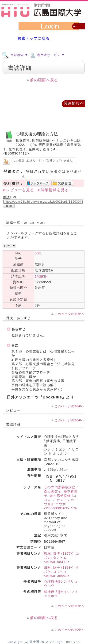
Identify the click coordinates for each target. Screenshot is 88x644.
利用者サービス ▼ (47, 55)
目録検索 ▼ (15, 55)
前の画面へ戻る (44, 80)
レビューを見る (20, 190)
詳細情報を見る (55, 190)
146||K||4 (41, 276)
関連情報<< (74, 103)
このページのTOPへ (70, 314)
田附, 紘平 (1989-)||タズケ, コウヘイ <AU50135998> (62, 572)
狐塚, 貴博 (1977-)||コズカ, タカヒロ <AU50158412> (62, 558)
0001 (38, 253)
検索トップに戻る (34, 38)
